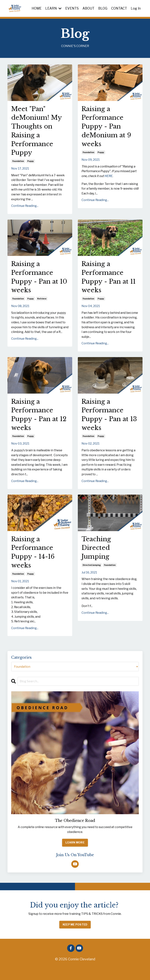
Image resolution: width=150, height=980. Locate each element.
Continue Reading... (25, 210)
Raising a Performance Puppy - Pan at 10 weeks (37, 283)
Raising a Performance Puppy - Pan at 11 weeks (107, 283)
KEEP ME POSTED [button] (75, 937)
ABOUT (88, 8)
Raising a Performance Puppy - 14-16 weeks (35, 563)
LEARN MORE (75, 855)
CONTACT (119, 8)
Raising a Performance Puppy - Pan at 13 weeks (107, 423)
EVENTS (71, 8)
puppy (31, 165)
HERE (109, 179)
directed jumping (92, 577)
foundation (18, 165)
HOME (36, 8)
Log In (136, 8)
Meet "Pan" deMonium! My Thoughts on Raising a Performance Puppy (38, 133)
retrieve (42, 305)
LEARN (53, 8)
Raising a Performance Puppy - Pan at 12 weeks (37, 423)
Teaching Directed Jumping (97, 558)
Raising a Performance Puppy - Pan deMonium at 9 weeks (108, 128)
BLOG (102, 8)
